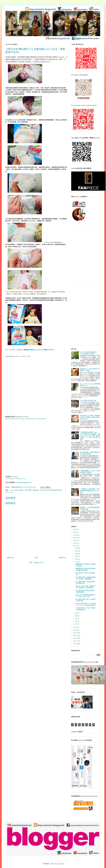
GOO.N (8, 492)
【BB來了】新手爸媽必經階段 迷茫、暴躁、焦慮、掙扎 (85, 596)
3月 (76, 621)
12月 (77, 548)
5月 (76, 616)
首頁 (36, 558)
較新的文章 (10, 558)
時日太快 (43, 490)
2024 (75, 530)
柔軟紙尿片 (36, 490)
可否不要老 (28, 490)
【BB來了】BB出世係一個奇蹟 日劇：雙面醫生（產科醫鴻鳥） (85, 587)
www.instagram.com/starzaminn (36, 419)
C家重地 (45, 350)
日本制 (16, 490)
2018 (75, 546)
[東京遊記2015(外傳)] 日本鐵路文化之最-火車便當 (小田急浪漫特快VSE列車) (90, 417)
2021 (75, 538)
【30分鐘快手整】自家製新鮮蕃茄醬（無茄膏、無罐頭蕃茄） (85, 578)
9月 (76, 556)
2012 (75, 641)
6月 (76, 613)
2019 (75, 543)
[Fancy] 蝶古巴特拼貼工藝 (88, 401)
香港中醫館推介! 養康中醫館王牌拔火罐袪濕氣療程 (90, 453)
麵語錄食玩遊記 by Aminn (32, 350)
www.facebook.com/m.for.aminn (15, 419)
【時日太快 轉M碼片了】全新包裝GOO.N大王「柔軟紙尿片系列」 (85, 604)
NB (12, 492)
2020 (75, 540)
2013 (75, 638)
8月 (76, 559)
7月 (76, 562)
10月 (77, 554)
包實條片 (21, 490)
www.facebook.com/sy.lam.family (16, 479)
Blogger (58, 864)
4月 (76, 619)
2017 (75, 627)
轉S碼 (57, 490)
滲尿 (48, 490)
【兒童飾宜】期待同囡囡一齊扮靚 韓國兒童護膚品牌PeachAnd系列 (90, 491)
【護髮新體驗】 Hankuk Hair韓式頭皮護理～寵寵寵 (90, 472)
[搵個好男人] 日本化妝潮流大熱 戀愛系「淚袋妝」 (90, 370)
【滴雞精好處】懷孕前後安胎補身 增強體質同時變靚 (85, 569)
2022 (75, 535)
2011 (75, 644)
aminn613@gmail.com (24, 483)
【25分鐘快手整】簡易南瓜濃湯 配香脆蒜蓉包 (84, 591)
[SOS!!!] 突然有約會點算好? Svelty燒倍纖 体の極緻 (89, 353)
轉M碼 (52, 490)
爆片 (61, 490)
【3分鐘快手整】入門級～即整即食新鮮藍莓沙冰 (85, 609)
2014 (75, 635)
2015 (75, 633)
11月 (77, 551)
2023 (75, 532)
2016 (75, 630)
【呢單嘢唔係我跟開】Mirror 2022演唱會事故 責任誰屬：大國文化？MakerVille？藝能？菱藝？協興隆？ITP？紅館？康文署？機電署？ (90, 436)
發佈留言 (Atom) (39, 563)
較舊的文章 (62, 558)
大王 (11, 490)
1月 (76, 624)
